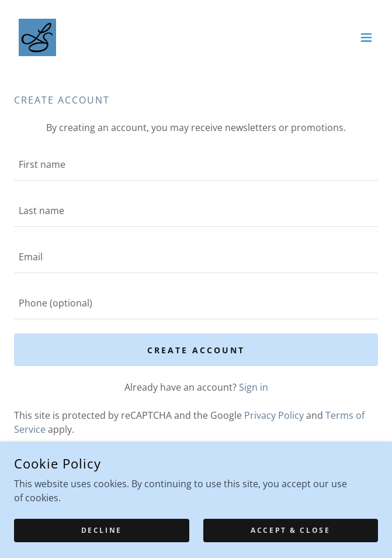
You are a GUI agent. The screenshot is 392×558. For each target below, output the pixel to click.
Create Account (196, 350)
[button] (366, 37)
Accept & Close (290, 530)
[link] (37, 37)
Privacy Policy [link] (274, 415)
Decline (102, 530)
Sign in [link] (254, 387)
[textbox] (196, 165)
